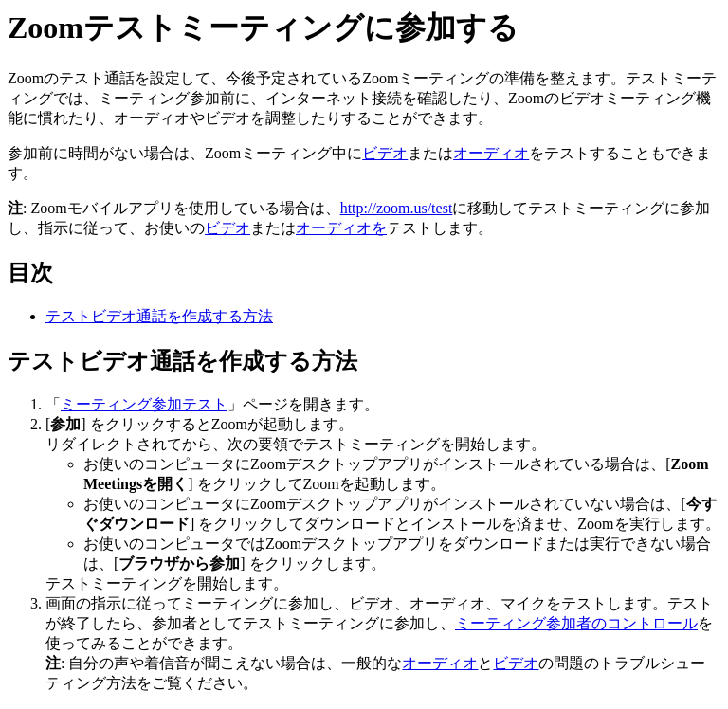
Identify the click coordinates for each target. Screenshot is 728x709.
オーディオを (341, 228)
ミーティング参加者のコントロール (576, 623)
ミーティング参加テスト (144, 404)
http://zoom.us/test (397, 208)
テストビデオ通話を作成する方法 (159, 316)
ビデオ (385, 153)
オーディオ (491, 153)
